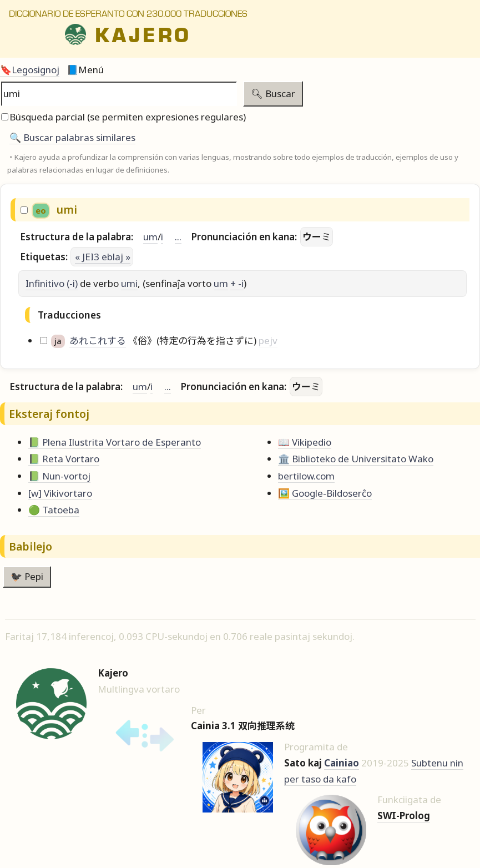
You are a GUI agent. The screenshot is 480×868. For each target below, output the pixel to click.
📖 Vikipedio (305, 442)
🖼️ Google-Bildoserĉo (325, 493)
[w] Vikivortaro (60, 493)
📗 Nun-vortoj (59, 476)
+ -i (237, 283)
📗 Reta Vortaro (64, 459)
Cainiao (342, 763)
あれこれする (98, 340)
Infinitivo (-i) (52, 283)
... (178, 237)
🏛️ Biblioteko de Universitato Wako (356, 459)
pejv (268, 340)
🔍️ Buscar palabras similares (72, 137)
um (150, 237)
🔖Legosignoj (30, 70)
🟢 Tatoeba (54, 510)
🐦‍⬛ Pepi (27, 576)
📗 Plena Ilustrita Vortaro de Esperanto (115, 442)
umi (129, 283)
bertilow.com (306, 476)
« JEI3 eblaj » (103, 257)
